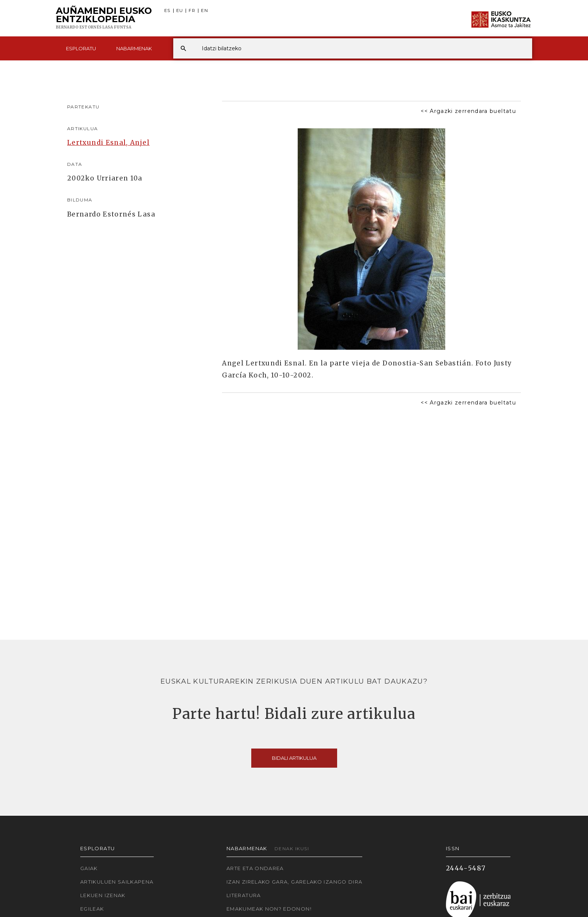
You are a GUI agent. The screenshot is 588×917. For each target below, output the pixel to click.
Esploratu (81, 48)
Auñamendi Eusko (104, 18)
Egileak (92, 909)
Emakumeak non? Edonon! (269, 909)
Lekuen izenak (103, 895)
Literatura (244, 895)
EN (205, 11)
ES (167, 11)
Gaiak (89, 868)
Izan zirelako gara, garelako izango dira (294, 882)
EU (180, 11)
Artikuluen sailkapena (117, 882)
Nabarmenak (134, 48)
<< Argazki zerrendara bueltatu (468, 111)
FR (192, 11)
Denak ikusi (292, 849)
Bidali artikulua (294, 758)
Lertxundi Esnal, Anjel (108, 143)
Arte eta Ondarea (255, 868)
